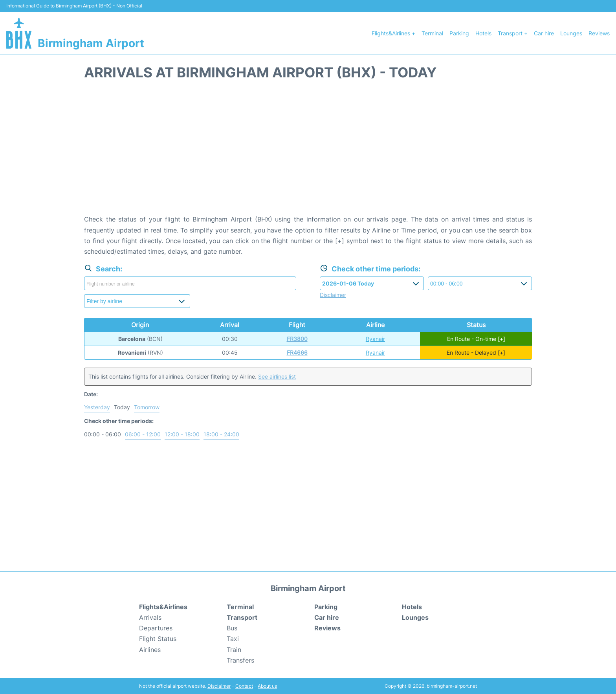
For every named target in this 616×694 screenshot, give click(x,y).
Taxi (233, 639)
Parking (459, 33)
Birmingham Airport (91, 43)
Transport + (513, 33)
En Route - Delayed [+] (476, 352)
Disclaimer (219, 686)
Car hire (544, 33)
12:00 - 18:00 (182, 434)
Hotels (483, 33)
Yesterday (97, 407)
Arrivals (150, 617)
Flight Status (158, 639)
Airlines (150, 650)
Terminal (432, 33)
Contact (244, 686)
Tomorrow (147, 407)
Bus (232, 628)
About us (267, 686)
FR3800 (297, 339)
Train (234, 650)
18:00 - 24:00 (221, 434)
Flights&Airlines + (393, 33)
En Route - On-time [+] (476, 339)
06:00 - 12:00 (143, 434)
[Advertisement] (308, 151)
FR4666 (297, 352)
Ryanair (375, 339)
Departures (156, 628)
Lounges (571, 33)
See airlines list (277, 376)
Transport (242, 617)
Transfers (240, 660)
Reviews (599, 33)
